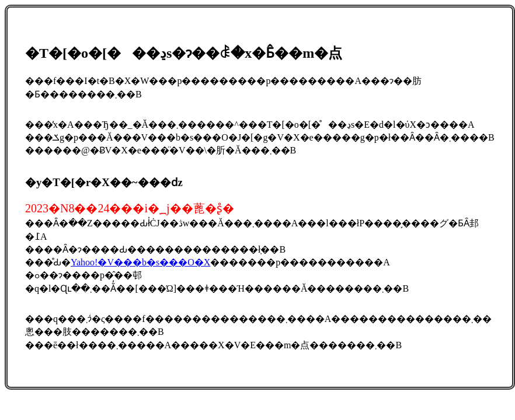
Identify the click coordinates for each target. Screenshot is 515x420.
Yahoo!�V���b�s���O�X (140, 262)
